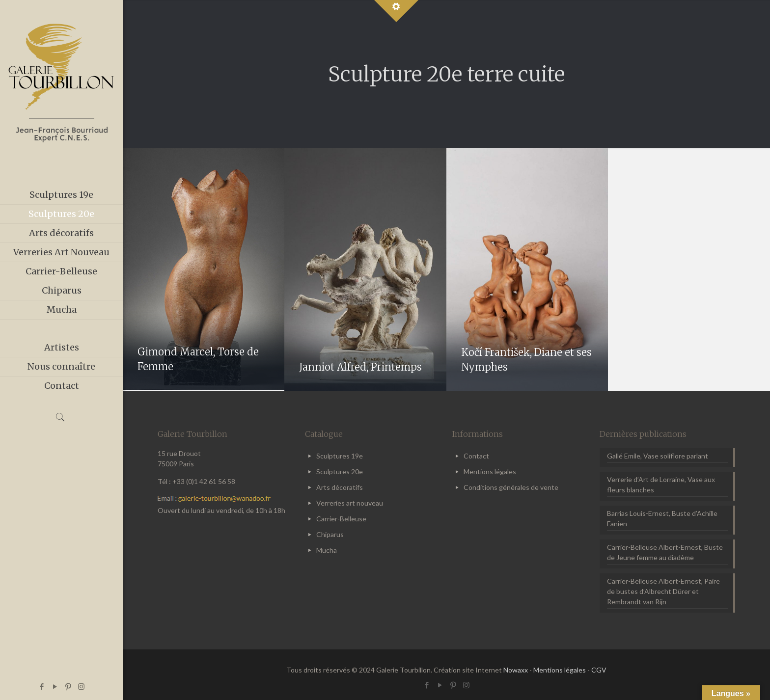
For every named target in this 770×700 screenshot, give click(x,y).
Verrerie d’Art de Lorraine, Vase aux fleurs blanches (661, 485)
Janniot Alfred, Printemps (360, 367)
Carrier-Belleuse (341, 519)
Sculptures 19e (340, 456)
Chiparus (330, 534)
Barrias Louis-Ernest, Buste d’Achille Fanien (662, 518)
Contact (476, 456)
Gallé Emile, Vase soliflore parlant (658, 456)
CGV (599, 670)
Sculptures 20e (340, 471)
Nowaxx (516, 670)
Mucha (327, 550)
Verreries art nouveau (350, 503)
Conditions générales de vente (511, 487)
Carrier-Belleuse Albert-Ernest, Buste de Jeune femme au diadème (665, 552)
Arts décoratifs (340, 487)
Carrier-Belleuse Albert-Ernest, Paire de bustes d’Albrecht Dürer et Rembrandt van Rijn (663, 591)
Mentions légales (490, 471)
